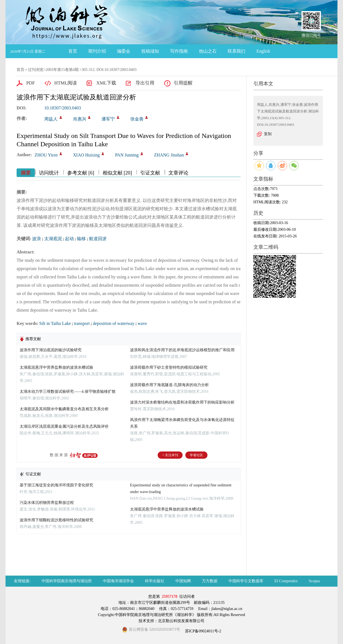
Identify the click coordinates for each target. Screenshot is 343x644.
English (263, 51)
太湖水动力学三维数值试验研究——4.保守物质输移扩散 (68, 392)
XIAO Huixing (86, 155)
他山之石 (208, 51)
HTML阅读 (66, 83)
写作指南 (179, 51)
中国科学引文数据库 (246, 581)
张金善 (137, 119)
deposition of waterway (114, 323)
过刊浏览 (36, 70)
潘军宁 (108, 119)
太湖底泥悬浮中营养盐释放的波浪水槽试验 (56, 367)
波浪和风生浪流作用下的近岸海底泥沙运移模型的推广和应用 (182, 350)
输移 (81, 239)
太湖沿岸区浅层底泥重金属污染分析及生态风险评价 (64, 426)
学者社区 (196, 455)
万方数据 (210, 581)
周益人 (51, 119)
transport (82, 323)
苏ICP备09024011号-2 (202, 631)
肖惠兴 (80, 119)
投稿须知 (150, 51)
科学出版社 (155, 581)
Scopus (314, 581)
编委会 (124, 51)
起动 (69, 239)
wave (142, 323)
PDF (31, 83)
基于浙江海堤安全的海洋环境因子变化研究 (56, 485)
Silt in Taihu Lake (55, 323)
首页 (73, 51)
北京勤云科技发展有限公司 (181, 621)
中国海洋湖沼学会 (118, 581)
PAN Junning (127, 155)
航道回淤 (98, 239)
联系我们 (237, 51)
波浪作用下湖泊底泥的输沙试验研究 (51, 350)
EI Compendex (286, 581)
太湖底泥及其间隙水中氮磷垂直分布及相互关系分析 (64, 409)
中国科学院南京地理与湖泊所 (67, 581)
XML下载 (106, 83)
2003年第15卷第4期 (62, 70)
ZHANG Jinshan (169, 155)
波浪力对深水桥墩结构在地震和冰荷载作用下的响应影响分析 (182, 402)
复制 (268, 134)
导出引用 (145, 83)
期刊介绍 (97, 51)
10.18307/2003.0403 (63, 108)
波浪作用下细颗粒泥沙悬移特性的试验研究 (56, 520)
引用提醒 (183, 83)
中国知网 (183, 581)
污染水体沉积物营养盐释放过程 (47, 503)
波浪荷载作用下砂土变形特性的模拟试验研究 (169, 367)
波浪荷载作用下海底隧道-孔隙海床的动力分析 (169, 385)
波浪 (37, 239)
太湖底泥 (53, 239)
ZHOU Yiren (46, 155)
